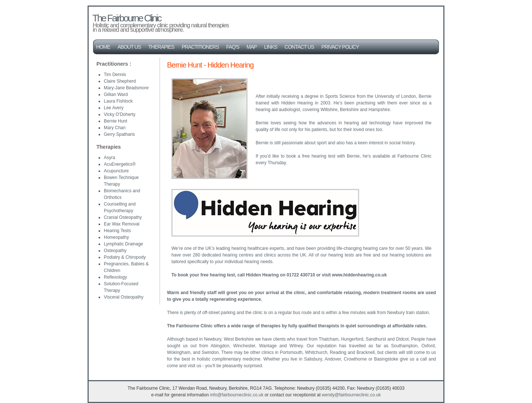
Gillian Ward (116, 94)
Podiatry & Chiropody (125, 257)
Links (271, 47)
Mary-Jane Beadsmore (126, 88)
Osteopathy (115, 251)
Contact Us (299, 47)
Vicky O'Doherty (120, 114)
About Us (129, 47)
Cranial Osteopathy (123, 217)
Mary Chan (115, 128)
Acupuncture (116, 171)
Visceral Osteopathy (124, 297)
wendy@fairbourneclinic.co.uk (351, 395)
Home (103, 47)
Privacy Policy (340, 47)
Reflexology (115, 277)
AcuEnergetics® (120, 164)
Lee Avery (114, 108)
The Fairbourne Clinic (127, 18)
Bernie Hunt (115, 121)
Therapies (161, 47)
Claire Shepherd (120, 81)
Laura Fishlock (118, 101)
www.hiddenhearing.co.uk (359, 275)
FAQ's (233, 47)
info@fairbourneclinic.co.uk (237, 395)
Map (251, 47)
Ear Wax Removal (122, 224)
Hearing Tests (117, 231)
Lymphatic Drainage (123, 244)
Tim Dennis (115, 75)
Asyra (110, 158)
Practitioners (200, 47)
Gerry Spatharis (119, 134)
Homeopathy (116, 237)
